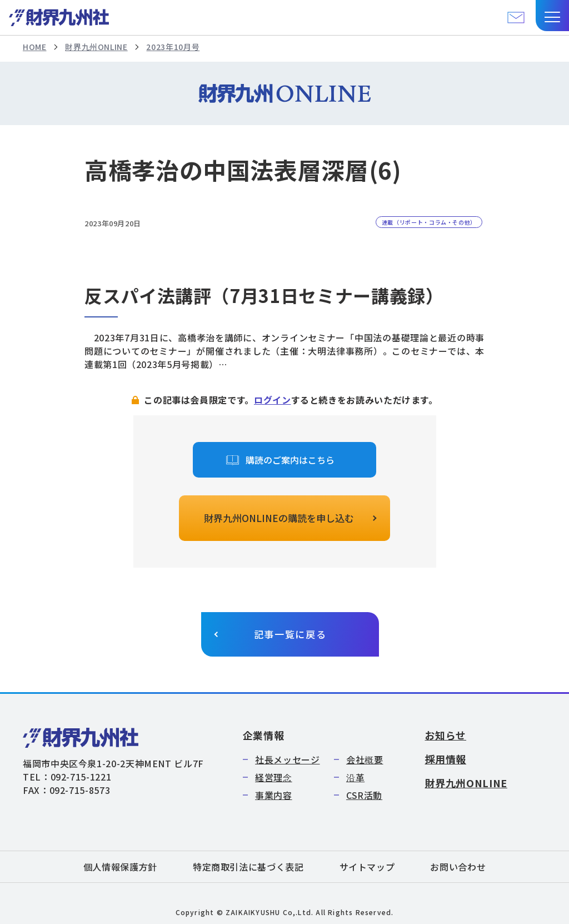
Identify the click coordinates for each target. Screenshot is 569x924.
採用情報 (445, 759)
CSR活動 (364, 795)
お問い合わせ (458, 867)
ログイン (273, 400)
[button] (552, 16)
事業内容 (274, 795)
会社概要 (365, 759)
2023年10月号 (173, 47)
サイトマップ (367, 867)
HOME (35, 47)
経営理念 (274, 777)
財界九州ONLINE (96, 47)
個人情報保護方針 (120, 867)
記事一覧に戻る (290, 634)
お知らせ (445, 735)
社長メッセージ (287, 759)
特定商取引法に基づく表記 (248, 867)
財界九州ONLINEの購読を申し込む (279, 518)
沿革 (355, 777)
